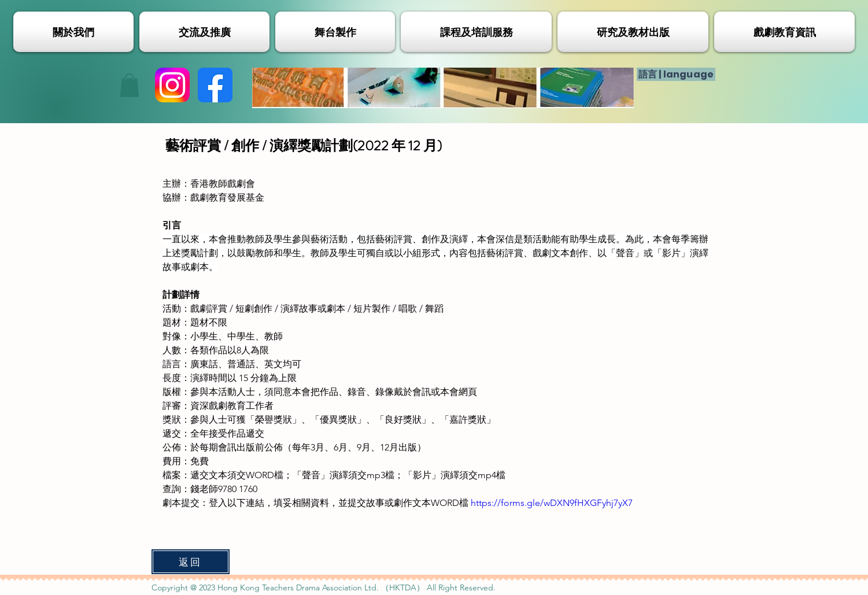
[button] (130, 85)
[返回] (191, 562)
